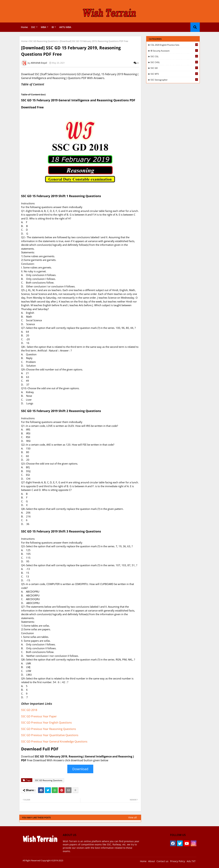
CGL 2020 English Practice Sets (174, 45)
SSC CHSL (174, 62)
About (152, 861)
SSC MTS (174, 74)
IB (53, 27)
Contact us (162, 861)
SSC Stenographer (174, 80)
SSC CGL (174, 56)
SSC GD (174, 68)
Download (80, 769)
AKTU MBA (65, 27)
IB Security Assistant (174, 51)
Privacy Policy (178, 861)
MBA (43, 27)
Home (24, 27)
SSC (33, 27)
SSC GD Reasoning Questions (44, 41)
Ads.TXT (191, 861)
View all (133, 817)
